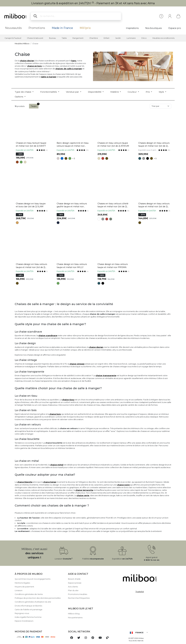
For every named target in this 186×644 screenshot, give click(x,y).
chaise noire (123, 485)
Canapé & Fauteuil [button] (13, 38)
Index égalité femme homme (28, 617)
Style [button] (162, 92)
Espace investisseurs (24, 621)
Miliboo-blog (74, 614)
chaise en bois (35, 66)
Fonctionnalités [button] (49, 92)
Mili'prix (85, 28)
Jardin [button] (118, 38)
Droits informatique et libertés (28, 606)
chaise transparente (106, 376)
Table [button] (64, 38)
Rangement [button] (78, 38)
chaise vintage (77, 364)
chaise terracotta (84, 490)
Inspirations (132, 28)
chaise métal (57, 465)
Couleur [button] (132, 92)
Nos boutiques (154, 28)
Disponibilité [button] (95, 92)
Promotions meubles (78, 594)
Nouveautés (13, 28)
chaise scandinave (48, 336)
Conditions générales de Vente (29, 594)
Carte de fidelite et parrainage (29, 610)
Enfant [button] (107, 38)
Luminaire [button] (131, 38)
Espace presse (75, 583)
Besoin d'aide (74, 579)
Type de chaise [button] (23, 92)
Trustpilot (140, 592)
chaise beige (50, 482)
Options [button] (19, 97)
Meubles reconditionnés (163, 38)
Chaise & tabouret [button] (35, 38)
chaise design (27, 61)
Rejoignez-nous (22, 613)
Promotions (37, 28)
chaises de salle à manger (69, 69)
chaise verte (83, 495)
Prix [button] (148, 92)
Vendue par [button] (73, 92)
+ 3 (74, 158)
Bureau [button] (52, 38)
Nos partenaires (75, 618)
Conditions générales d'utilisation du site (33, 602)
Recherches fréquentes (79, 598)
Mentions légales (22, 583)
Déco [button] (144, 38)
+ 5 (155, 158)
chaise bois (55, 414)
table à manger (49, 77)
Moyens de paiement (24, 587)
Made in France (62, 28)
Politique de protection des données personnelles (38, 598)
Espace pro (175, 28)
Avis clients (73, 587)
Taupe (35, 106)
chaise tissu (68, 400)
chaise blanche (25, 482)
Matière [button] (115, 92)
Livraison (19, 590)
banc (74, 61)
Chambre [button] (94, 38)
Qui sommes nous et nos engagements (33, 579)
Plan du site (73, 590)
